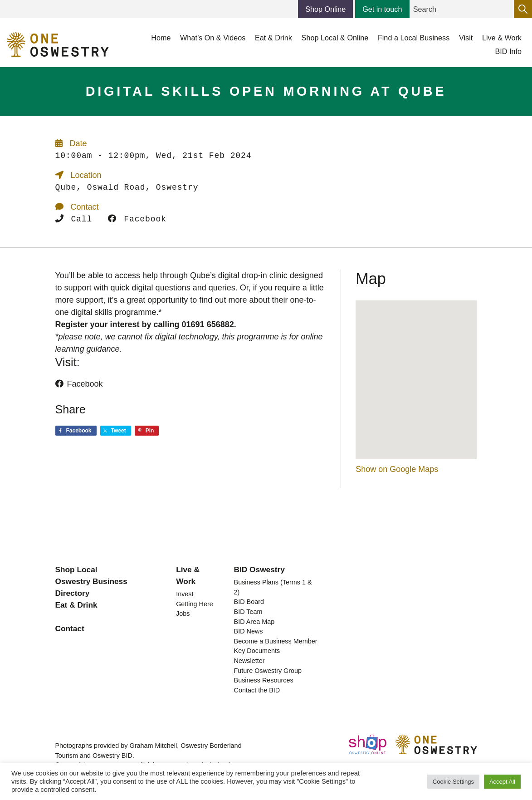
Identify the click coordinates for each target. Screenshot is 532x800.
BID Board (249, 602)
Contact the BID (257, 690)
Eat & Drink (76, 605)
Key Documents (257, 651)
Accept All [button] (502, 782)
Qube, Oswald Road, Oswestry (127, 187)
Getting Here (195, 604)
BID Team (248, 612)
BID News (249, 631)
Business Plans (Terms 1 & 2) (273, 587)
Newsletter (249, 661)
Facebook (137, 219)
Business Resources (264, 680)
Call (74, 219)
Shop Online (325, 9)
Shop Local (76, 569)
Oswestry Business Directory (91, 587)
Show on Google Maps (397, 469)
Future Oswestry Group (268, 671)
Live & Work (188, 575)
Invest (185, 594)
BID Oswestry (259, 569)
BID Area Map (254, 622)
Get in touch (382, 9)
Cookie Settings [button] (453, 782)
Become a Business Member (276, 641)
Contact (70, 628)
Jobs (183, 613)
